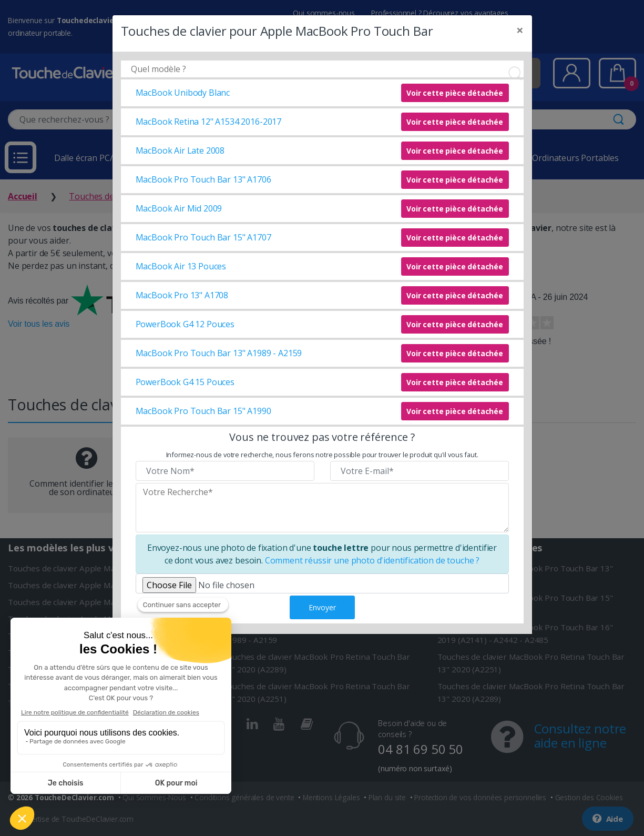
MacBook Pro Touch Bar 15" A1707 (203, 237)
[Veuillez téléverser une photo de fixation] (322, 583)
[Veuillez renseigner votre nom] (225, 471)
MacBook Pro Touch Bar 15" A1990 (203, 411)
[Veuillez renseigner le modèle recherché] (322, 508)
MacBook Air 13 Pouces (181, 266)
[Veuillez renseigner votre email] (420, 471)
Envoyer (322, 607)
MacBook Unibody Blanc (183, 93)
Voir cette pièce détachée (455, 93)
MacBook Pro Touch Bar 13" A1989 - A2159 (219, 353)
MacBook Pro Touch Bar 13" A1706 (203, 179)
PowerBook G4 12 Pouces (185, 324)
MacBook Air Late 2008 (180, 150)
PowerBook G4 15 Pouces (185, 382)
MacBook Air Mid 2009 (179, 208)
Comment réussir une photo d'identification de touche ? (372, 560)
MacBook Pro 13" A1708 (182, 295)
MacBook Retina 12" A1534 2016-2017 (209, 122)
